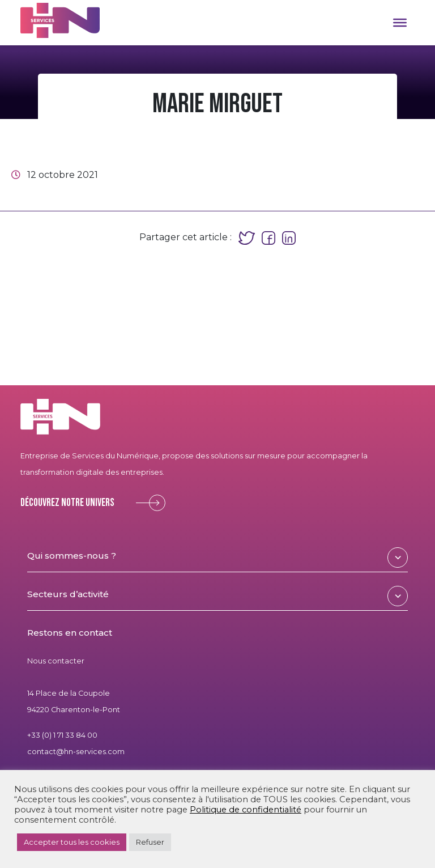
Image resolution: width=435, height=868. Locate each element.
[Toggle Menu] (400, 23)
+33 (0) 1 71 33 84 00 (62, 735)
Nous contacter (56, 661)
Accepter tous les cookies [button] (72, 842)
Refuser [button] (150, 842)
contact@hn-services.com (76, 752)
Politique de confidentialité (246, 810)
